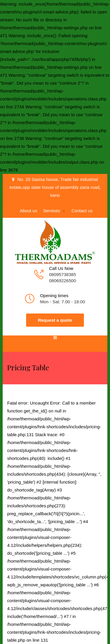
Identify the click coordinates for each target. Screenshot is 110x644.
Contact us (82, 211)
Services (52, 211)
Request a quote (55, 320)
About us (29, 211)
